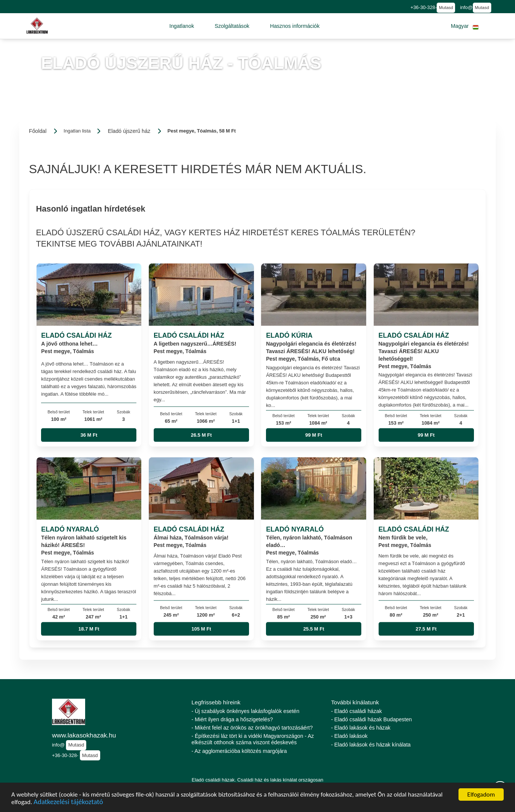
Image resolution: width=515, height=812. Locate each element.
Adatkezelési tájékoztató (68, 803)
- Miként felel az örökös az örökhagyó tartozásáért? (252, 728)
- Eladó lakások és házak (361, 728)
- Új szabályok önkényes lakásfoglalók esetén (245, 711)
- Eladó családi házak (357, 711)
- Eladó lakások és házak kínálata (371, 745)
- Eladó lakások (349, 736)
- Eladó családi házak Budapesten (372, 719)
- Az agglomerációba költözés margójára (239, 751)
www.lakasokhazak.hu (84, 735)
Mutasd (446, 8)
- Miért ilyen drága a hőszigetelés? (232, 719)
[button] (182, 26)
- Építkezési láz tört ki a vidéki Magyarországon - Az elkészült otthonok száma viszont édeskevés (253, 739)
